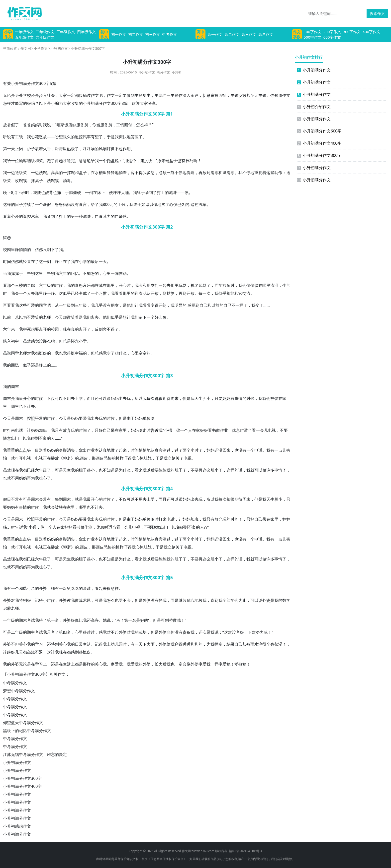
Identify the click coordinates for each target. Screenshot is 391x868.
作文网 (26, 48)
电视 (272, 430)
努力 (260, 632)
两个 (187, 450)
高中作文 (200, 34)
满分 (99, 103)
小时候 (49, 600)
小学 (83, 261)
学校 (27, 95)
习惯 (103, 293)
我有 (270, 450)
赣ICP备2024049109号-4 (246, 851)
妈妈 (35, 125)
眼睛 (87, 588)
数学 (286, 600)
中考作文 (170, 34)
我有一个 (11, 588)
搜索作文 (377, 13)
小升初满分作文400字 (22, 786)
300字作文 (352, 32)
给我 (95, 161)
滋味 (173, 192)
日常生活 (83, 644)
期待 (167, 398)
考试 (31, 620)
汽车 (87, 137)
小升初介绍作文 (314, 107)
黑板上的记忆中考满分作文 (27, 731)
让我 (139, 305)
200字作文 (332, 32)
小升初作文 (59, 48)
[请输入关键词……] (336, 14)
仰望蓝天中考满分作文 (23, 723)
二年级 (17, 632)
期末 (23, 620)
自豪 (119, 216)
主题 (139, 95)
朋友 (151, 285)
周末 (15, 386)
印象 (163, 317)
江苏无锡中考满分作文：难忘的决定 (35, 754)
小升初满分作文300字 (22, 778)
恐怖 (108, 458)
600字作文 (332, 37)
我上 (107, 644)
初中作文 (104, 34)
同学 (218, 285)
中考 (35, 632)
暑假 (11, 125)
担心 (43, 478)
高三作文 (249, 34)
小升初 (177, 72)
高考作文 (266, 34)
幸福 (79, 353)
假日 (7, 499)
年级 (47, 285)
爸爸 (27, 125)
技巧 (190, 161)
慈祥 (115, 588)
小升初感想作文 (17, 826)
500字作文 (313, 37)
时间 (7, 261)
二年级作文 (45, 32)
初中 (15, 341)
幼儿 (115, 644)
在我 (19, 470)
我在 (75, 261)
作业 (224, 430)
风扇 (103, 149)
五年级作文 (24, 37)
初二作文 (136, 34)
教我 (71, 600)
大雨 (151, 644)
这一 (43, 261)
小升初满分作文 (17, 762)
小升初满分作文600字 (319, 131)
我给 (7, 161)
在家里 (121, 430)
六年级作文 (45, 37)
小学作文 (8, 34)
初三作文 (153, 34)
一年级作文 (24, 32)
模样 (120, 458)
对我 (43, 125)
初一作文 (119, 34)
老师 (198, 285)
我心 (31, 137)
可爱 (31, 305)
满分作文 (163, 72)
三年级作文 (66, 32)
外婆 (43, 588)
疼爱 (115, 664)
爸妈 (63, 204)
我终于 (139, 192)
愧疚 (87, 652)
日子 (19, 204)
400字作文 (371, 32)
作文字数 (297, 34)
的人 (51, 438)
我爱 (131, 664)
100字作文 (313, 32)
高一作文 (215, 34)
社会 (51, 95)
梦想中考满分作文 (19, 691)
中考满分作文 (15, 683)
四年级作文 (86, 32)
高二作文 (232, 34)
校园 (7, 249)
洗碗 (43, 173)
